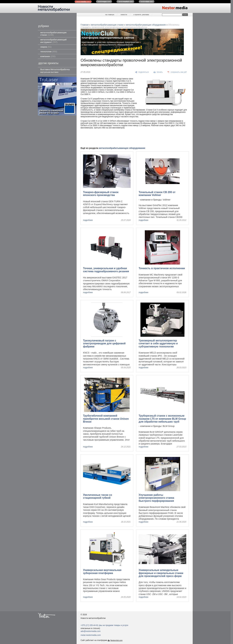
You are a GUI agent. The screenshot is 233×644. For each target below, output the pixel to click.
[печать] (158, 72)
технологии (49, 52)
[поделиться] (142, 72)
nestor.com (83, 2)
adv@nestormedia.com (91, 631)
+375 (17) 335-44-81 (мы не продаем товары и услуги (104, 625)
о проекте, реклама (141, 15)
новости (124, 15)
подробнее (88, 220)
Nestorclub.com (116, 640)
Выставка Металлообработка (55, 71)
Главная (85, 25)
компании (48, 56)
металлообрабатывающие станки (53, 34)
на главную (110, 15)
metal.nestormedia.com (91, 635)
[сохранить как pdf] (177, 72)
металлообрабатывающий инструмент (53, 41)
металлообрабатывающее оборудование (146, 25)
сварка (46, 47)
